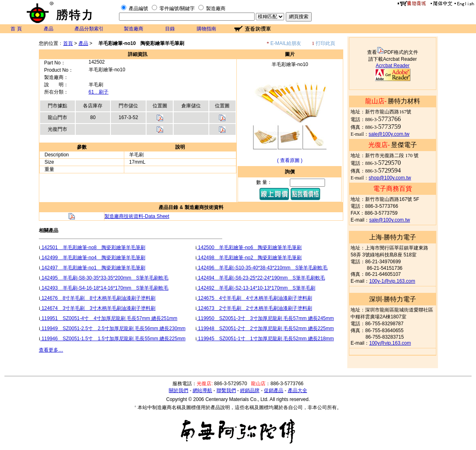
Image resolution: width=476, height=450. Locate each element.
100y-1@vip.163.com (392, 281)
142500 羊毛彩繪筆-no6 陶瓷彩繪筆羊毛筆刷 (249, 247)
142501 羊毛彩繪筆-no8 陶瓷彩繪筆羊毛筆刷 (92, 247)
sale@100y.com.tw (389, 134)
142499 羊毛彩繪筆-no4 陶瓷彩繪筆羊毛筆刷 (92, 258)
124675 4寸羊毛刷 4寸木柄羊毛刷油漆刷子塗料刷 (254, 298)
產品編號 (138, 9)
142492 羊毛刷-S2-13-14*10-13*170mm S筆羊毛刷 (256, 288)
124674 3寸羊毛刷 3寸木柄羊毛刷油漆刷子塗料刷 (98, 308)
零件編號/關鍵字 (177, 9)
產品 (49, 29)
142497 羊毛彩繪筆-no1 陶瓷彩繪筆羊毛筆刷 (92, 268)
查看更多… (51, 350)
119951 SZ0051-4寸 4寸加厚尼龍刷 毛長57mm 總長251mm (109, 318)
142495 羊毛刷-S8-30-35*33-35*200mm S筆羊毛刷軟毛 (104, 278)
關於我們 (178, 390)
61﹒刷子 (99, 92)
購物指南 (206, 29)
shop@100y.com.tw (390, 178)
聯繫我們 (226, 390)
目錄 (170, 29)
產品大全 (297, 390)
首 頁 (16, 29)
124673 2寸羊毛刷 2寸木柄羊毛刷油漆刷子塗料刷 (254, 308)
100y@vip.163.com (390, 343)
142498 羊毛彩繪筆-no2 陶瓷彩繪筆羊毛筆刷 (249, 258)
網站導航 (202, 390)
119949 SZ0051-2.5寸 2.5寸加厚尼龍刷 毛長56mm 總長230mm (113, 328)
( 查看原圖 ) (290, 160)
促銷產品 (274, 390)
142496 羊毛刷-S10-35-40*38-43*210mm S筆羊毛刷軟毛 (262, 268)
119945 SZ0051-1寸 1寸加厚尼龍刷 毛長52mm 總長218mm (265, 339)
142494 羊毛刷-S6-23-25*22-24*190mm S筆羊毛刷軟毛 (261, 278)
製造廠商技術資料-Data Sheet (137, 216)
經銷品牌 (250, 390)
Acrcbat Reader (392, 66)
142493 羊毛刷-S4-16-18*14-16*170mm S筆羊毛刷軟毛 (104, 288)
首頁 (68, 43)
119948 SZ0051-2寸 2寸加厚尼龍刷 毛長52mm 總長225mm (265, 328)
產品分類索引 (89, 29)
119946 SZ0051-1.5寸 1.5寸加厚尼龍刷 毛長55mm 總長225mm (113, 339)
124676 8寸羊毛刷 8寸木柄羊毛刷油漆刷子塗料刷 (98, 298)
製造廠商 (216, 9)
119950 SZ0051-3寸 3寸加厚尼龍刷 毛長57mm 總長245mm (265, 318)
